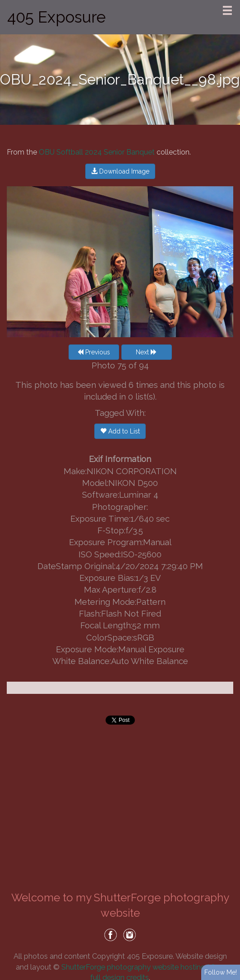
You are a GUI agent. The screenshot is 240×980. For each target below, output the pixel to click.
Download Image (120, 171)
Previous (94, 352)
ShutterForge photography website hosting (133, 967)
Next (146, 352)
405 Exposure (56, 17)
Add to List (120, 431)
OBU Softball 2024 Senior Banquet (97, 152)
